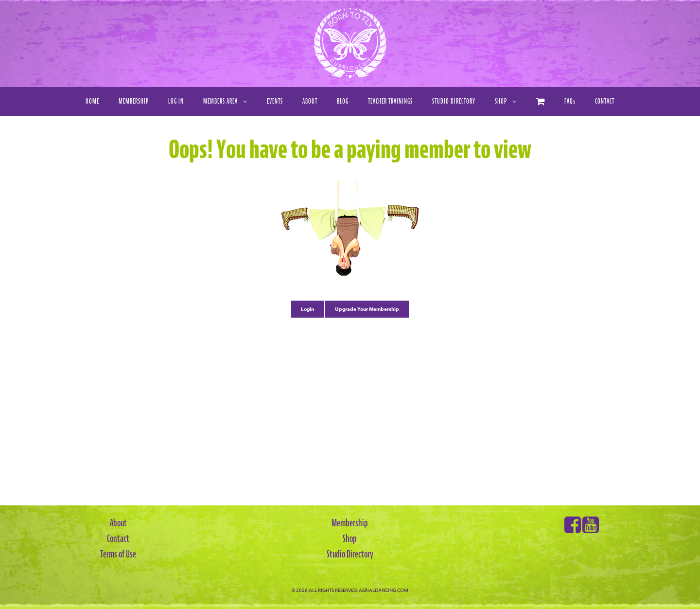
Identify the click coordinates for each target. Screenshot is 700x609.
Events (275, 101)
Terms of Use (118, 554)
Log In (176, 101)
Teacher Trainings (390, 101)
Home (92, 101)
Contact (605, 101)
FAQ (570, 101)
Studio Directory (454, 101)
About (310, 101)
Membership (134, 101)
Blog (343, 101)
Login (307, 309)
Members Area (220, 101)
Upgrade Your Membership (367, 309)
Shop (501, 101)
